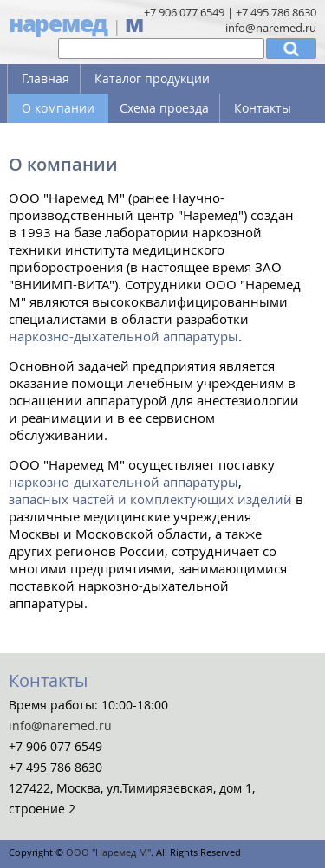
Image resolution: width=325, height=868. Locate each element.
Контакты (263, 108)
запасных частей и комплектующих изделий (150, 499)
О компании (58, 108)
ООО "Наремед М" (108, 852)
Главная (45, 78)
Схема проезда (164, 108)
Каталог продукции (152, 78)
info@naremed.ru (271, 28)
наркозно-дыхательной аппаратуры (123, 336)
